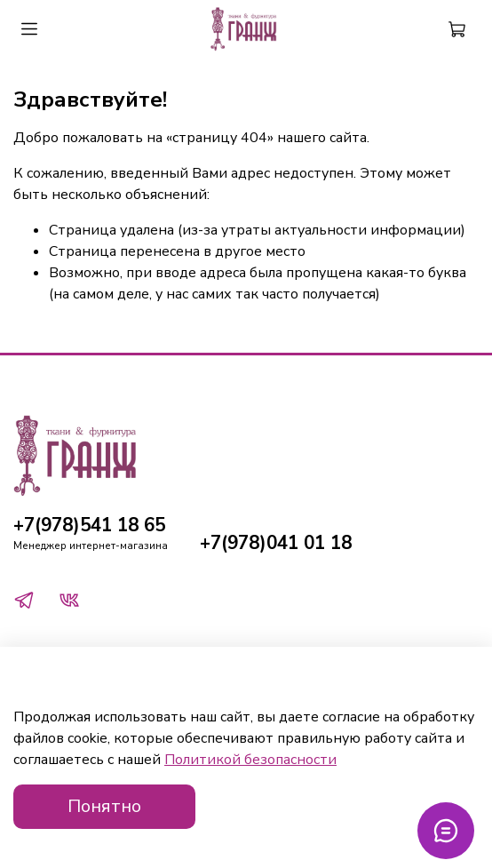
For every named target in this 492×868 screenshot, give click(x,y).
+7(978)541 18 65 (89, 525)
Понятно (104, 806)
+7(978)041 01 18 (276, 543)
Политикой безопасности (250, 760)
